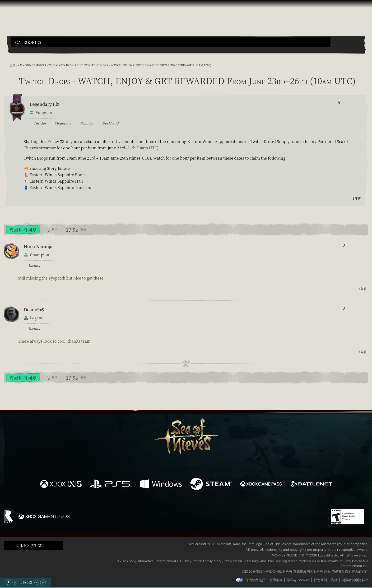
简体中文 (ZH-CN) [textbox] (30, 546)
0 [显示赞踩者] (344, 245)
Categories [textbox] (28, 42)
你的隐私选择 (255, 580)
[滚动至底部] (43, 582)
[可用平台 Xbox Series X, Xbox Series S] (61, 485)
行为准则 (320, 580)
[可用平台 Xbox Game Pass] (261, 485)
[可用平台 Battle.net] (311, 485)
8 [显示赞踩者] (339, 103)
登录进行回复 (23, 230)
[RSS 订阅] (7, 65)
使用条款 (276, 580)
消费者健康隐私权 (355, 580)
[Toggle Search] (25, 50)
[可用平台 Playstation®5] (111, 485)
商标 (334, 580)
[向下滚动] (37, 582)
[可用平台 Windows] (161, 485)
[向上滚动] (15, 582)
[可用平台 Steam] (211, 485)
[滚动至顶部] (9, 582)
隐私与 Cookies (298, 580)
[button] (171, 42)
